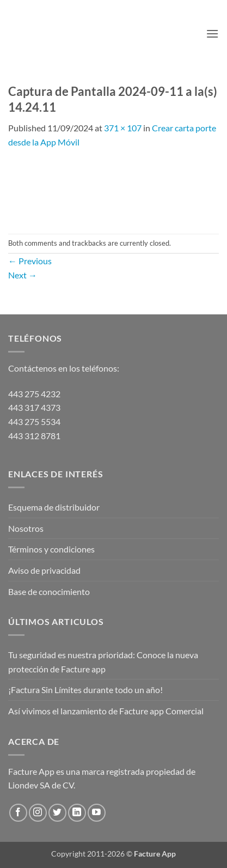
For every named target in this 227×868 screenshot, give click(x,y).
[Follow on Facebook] (18, 813)
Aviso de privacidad (44, 570)
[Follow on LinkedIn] (77, 813)
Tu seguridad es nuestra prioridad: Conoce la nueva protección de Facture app (103, 662)
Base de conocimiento (49, 591)
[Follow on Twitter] (57, 813)
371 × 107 (123, 128)
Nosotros (26, 528)
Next (23, 275)
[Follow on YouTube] (97, 813)
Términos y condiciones (51, 549)
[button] (212, 34)
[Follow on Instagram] (38, 813)
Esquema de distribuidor (54, 507)
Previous (30, 261)
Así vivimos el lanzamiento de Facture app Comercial (106, 711)
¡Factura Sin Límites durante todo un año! (85, 690)
